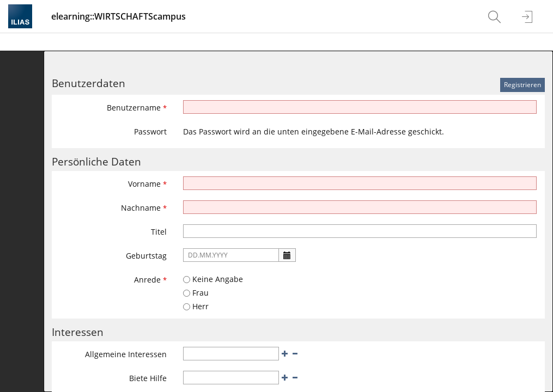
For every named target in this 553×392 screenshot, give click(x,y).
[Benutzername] (360, 107)
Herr (196, 306)
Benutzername (137, 108)
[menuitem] (496, 16)
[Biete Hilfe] (231, 378)
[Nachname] (360, 207)
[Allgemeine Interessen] (231, 354)
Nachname (144, 208)
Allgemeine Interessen (126, 354)
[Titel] (360, 231)
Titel (159, 232)
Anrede (150, 280)
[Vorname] (360, 183)
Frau (196, 293)
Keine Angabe (213, 279)
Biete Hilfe (148, 378)
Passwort (150, 131)
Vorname (147, 184)
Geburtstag (146, 256)
